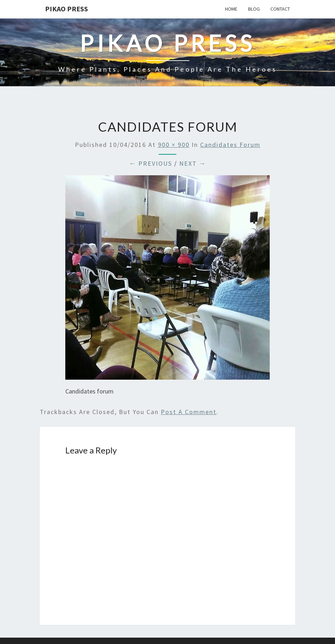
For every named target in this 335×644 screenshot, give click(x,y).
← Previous (151, 163)
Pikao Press (67, 9)
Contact (280, 9)
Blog (254, 9)
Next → (193, 163)
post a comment (189, 412)
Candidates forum (230, 145)
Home (231, 9)
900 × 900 (174, 145)
